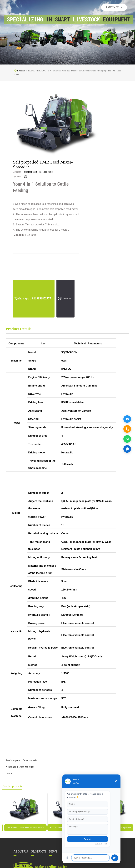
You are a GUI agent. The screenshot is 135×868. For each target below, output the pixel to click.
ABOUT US (21, 852)
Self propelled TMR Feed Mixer (38, 172)
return (9, 773)
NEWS (53, 852)
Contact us (65, 298)
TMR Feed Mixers (87, 71)
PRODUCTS (43, 71)
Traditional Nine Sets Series (64, 71)
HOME (31, 71)
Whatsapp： (34, 298)
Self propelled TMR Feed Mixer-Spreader (25, 828)
